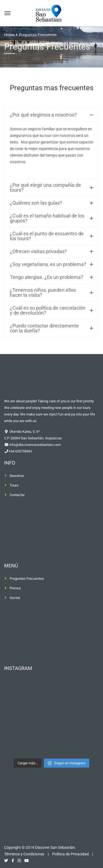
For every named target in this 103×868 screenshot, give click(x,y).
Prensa (15, 588)
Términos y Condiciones (24, 854)
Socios (15, 598)
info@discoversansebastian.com (35, 445)
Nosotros (17, 476)
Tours (14, 485)
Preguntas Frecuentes (27, 579)
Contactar (17, 495)
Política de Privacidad (70, 854)
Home (9, 35)
